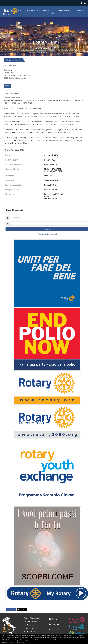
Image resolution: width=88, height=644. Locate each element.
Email (7, 86)
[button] (7, 37)
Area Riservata (63, 10)
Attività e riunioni (33, 10)
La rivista (53, 12)
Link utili (55, 630)
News (45, 10)
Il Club (20, 10)
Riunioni (55, 624)
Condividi (11, 609)
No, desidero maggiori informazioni (13, 642)
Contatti (55, 619)
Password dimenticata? (47, 234)
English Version (78, 10)
